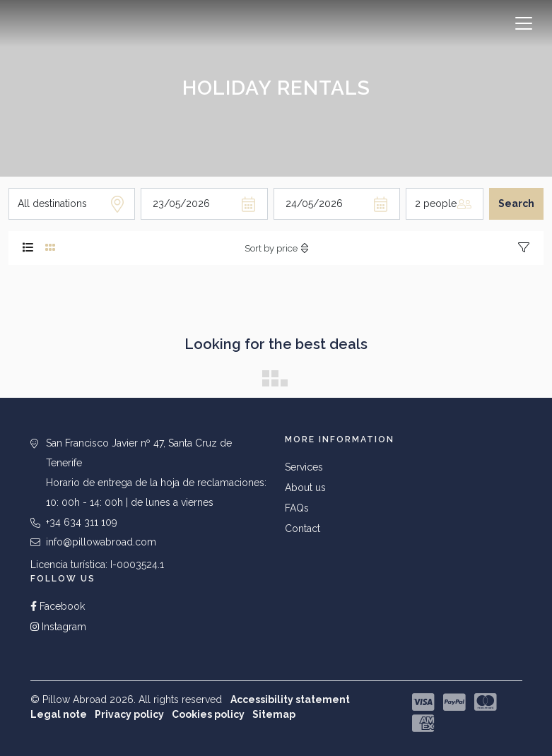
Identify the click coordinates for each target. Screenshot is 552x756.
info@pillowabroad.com (101, 542)
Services (304, 467)
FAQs (297, 508)
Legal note (59, 714)
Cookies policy (208, 714)
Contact (303, 528)
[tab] (28, 248)
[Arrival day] (204, 204)
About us (305, 488)
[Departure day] (337, 204)
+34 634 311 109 (82, 522)
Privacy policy (129, 714)
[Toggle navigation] (524, 23)
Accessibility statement (290, 699)
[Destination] (72, 204)
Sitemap (274, 714)
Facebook (58, 606)
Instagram (58, 627)
